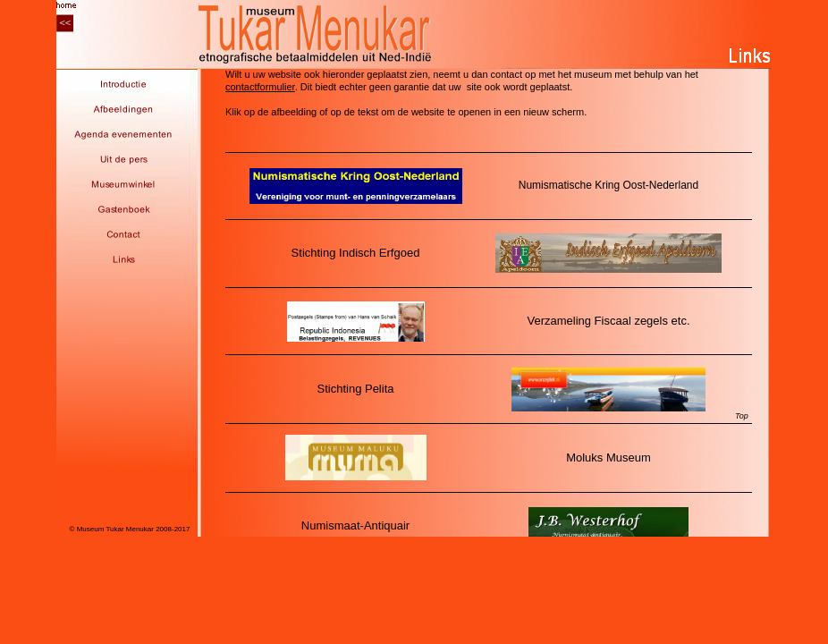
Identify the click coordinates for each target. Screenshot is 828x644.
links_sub (485, 303)
